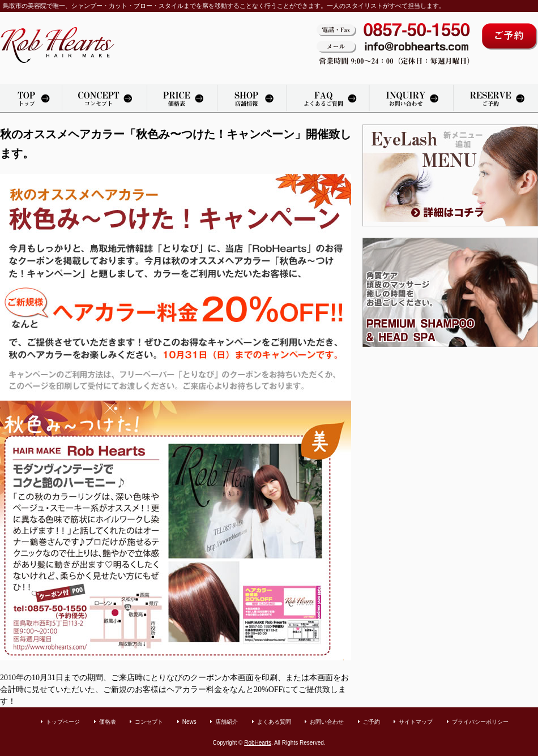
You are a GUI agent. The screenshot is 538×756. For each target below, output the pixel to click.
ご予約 (372, 722)
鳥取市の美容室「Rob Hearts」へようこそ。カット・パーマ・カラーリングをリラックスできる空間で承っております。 (57, 45)
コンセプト (149, 722)
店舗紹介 (252, 98)
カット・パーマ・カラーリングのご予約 (496, 98)
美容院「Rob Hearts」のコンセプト (104, 98)
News (189, 722)
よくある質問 (328, 98)
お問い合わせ (412, 98)
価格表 (182, 98)
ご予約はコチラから (510, 36)
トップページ (31, 98)
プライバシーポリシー (480, 722)
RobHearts (258, 743)
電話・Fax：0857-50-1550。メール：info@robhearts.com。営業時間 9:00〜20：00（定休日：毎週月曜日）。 (393, 45)
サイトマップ (416, 722)
